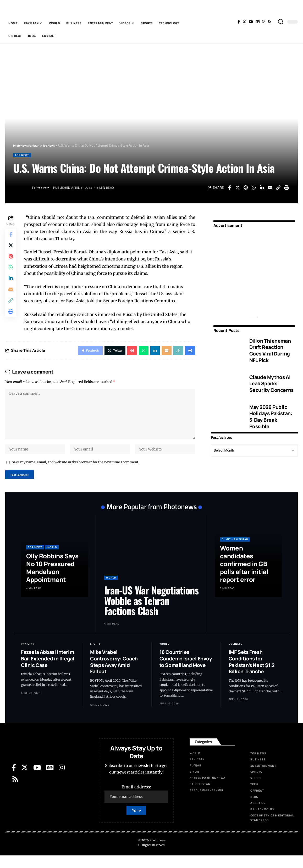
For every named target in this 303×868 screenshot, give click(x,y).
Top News (24, 156)
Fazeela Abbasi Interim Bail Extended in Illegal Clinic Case (48, 669)
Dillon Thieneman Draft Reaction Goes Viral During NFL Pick (270, 347)
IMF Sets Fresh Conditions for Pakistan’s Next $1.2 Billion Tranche (252, 672)
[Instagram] (264, 22)
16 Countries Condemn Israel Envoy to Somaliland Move (186, 669)
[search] (281, 22)
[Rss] (270, 22)
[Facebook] (239, 22)
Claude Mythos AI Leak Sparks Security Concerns (271, 380)
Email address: (136, 804)
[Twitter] (244, 22)
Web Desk (44, 188)
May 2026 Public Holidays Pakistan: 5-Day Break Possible (271, 413)
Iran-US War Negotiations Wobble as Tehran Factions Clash (151, 611)
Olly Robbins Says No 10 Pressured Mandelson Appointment (52, 578)
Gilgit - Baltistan (235, 550)
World (52, 558)
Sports (95, 655)
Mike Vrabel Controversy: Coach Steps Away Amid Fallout (114, 672)
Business (235, 655)
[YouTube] (251, 22)
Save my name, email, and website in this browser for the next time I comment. (75, 471)
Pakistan (28, 655)
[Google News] (258, 22)
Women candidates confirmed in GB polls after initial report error (244, 574)
